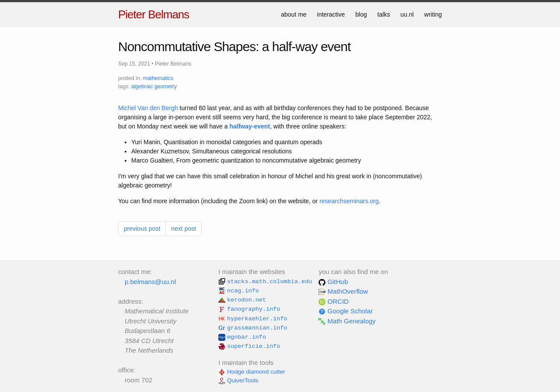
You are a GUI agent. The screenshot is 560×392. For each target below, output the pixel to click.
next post (184, 229)
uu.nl (407, 14)
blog (361, 14)
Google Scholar (346, 311)
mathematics (158, 78)
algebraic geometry (154, 87)
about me (294, 14)
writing (433, 14)
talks (384, 14)
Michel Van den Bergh (148, 108)
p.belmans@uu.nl (150, 282)
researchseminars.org (349, 201)
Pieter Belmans (154, 14)
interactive (331, 14)
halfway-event (250, 126)
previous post (142, 229)
